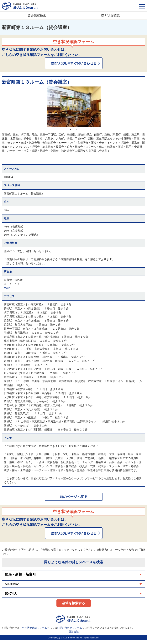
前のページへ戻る (74, 497)
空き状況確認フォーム (34, 628)
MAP (7, 288)
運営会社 (74, 632)
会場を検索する (73, 603)
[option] (73, 107)
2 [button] (76, 130)
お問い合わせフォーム (70, 628)
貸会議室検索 (37, 15)
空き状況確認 (110, 15)
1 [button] (71, 130)
